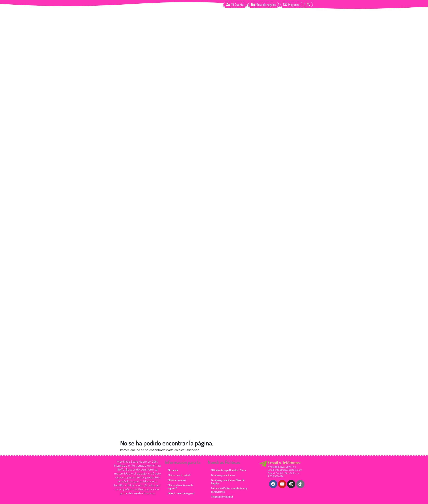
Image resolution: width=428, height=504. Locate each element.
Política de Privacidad (222, 497)
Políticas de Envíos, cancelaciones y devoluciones (229, 490)
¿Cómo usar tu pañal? (179, 475)
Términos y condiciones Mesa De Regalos (228, 482)
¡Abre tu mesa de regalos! (181, 493)
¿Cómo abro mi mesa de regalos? (181, 487)
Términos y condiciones (223, 475)
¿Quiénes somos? (177, 480)
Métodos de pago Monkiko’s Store (228, 470)
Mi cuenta (173, 470)
